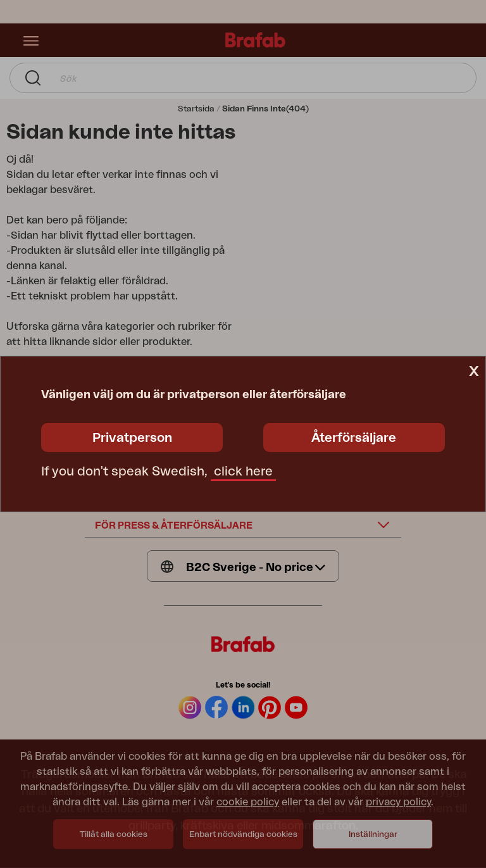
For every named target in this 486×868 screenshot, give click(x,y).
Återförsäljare (354, 438)
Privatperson (132, 438)
